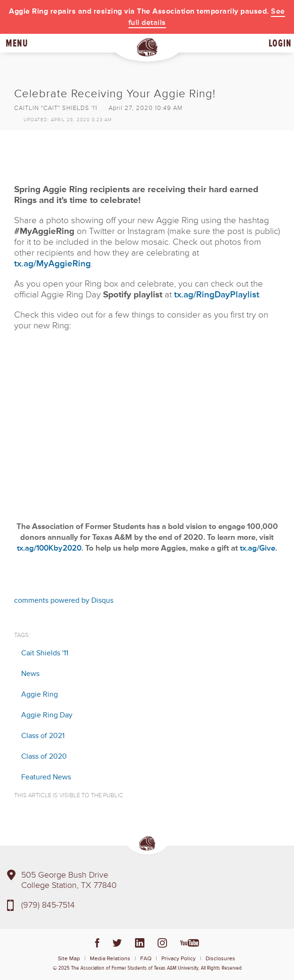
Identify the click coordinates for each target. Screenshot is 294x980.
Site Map (69, 959)
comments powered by (64, 600)
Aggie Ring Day (47, 715)
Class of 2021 (43, 736)
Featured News (46, 777)
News (30, 674)
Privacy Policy (179, 959)
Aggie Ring (40, 694)
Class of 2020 (44, 756)
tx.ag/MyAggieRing (52, 264)
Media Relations (110, 959)
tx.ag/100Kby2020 (49, 548)
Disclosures (220, 959)
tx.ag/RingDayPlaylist (217, 295)
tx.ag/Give (258, 548)
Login (280, 43)
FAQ (146, 959)
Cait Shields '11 (45, 653)
